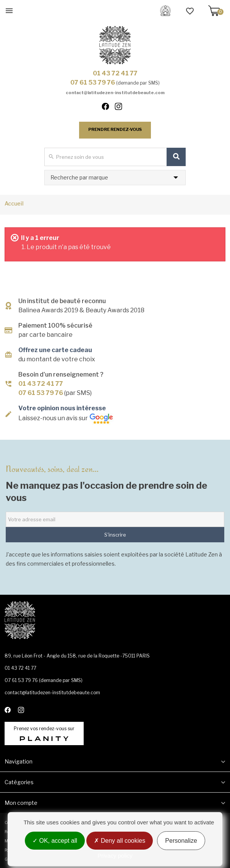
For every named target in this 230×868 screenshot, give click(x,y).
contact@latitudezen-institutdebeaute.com (115, 93)
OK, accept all (55, 841)
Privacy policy (115, 856)
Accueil (14, 203)
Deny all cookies (120, 841)
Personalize (181, 841)
